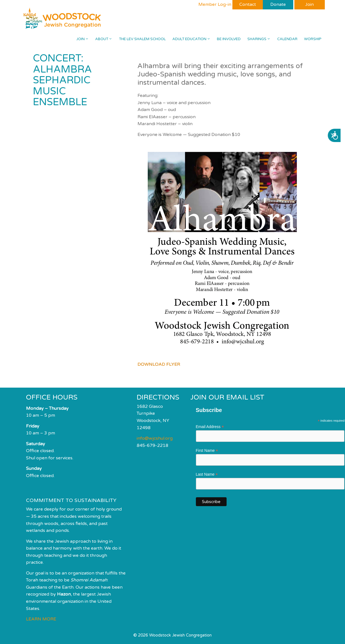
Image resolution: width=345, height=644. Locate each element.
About (105, 39)
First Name (207, 451)
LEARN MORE (41, 619)
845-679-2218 (152, 445)
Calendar (287, 39)
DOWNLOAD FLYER (159, 364)
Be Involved (229, 39)
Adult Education (193, 39)
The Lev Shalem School (142, 39)
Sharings (260, 39)
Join (84, 39)
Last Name (207, 474)
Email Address (210, 427)
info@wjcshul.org (155, 438)
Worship (313, 39)
